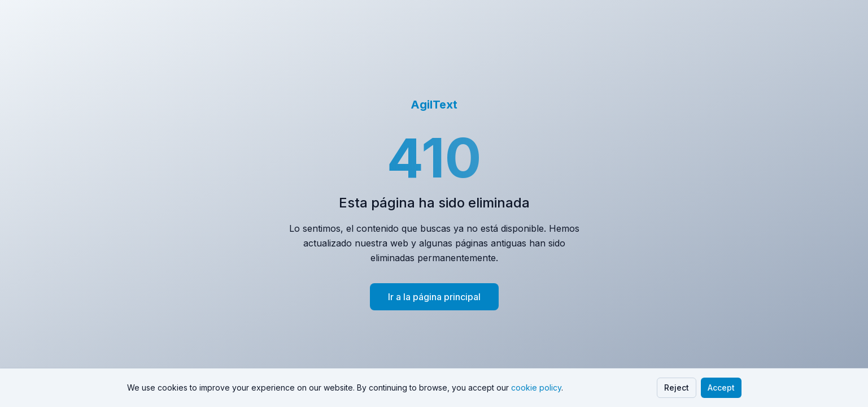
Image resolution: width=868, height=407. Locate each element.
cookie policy (536, 387)
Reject (677, 387)
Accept (721, 387)
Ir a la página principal (434, 297)
